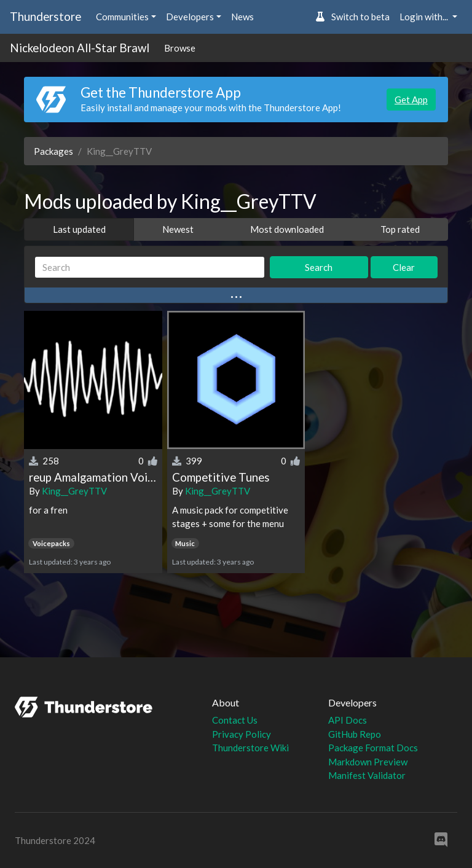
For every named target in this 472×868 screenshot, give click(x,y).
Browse (180, 48)
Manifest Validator (367, 775)
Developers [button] (190, 17)
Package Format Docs (373, 748)
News (242, 17)
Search (319, 267)
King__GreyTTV (74, 491)
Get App (411, 100)
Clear (404, 267)
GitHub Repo (355, 734)
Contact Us (235, 720)
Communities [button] (122, 17)
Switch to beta (352, 17)
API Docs (348, 720)
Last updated (79, 229)
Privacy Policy (242, 734)
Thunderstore (45, 16)
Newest (178, 229)
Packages (53, 151)
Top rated (400, 229)
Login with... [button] (425, 17)
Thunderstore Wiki (250, 748)
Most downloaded (287, 229)
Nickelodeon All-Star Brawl (80, 48)
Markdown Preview (368, 762)
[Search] (150, 268)
